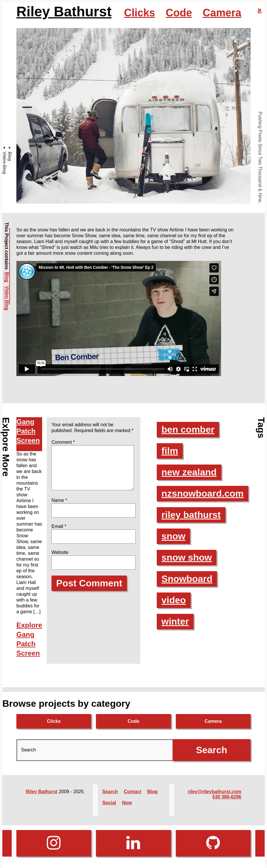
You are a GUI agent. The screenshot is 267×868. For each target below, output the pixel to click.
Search (110, 792)
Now (127, 803)
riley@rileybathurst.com (215, 792)
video (174, 600)
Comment (63, 442)
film (170, 451)
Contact (132, 792)
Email (59, 533)
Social (109, 803)
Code (179, 13)
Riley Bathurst (64, 12)
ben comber (188, 429)
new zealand (189, 472)
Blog (10, 156)
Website (60, 559)
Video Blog (5, 163)
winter (175, 621)
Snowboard (187, 579)
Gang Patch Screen (28, 431)
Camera (222, 13)
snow (173, 536)
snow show (187, 557)
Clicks (139, 13)
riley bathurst (191, 515)
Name (59, 507)
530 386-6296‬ (227, 797)
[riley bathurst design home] (260, 11)
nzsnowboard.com (203, 493)
